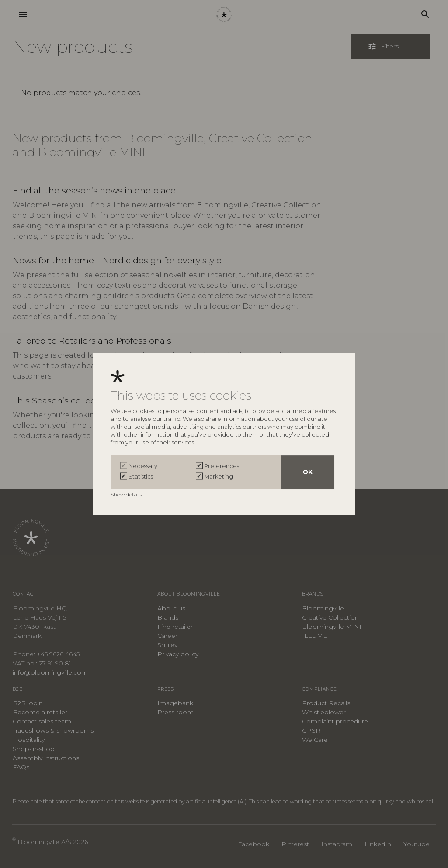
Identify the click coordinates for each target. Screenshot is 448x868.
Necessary (143, 466)
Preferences (222, 466)
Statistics (141, 477)
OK (308, 472)
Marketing (219, 477)
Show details (127, 495)
